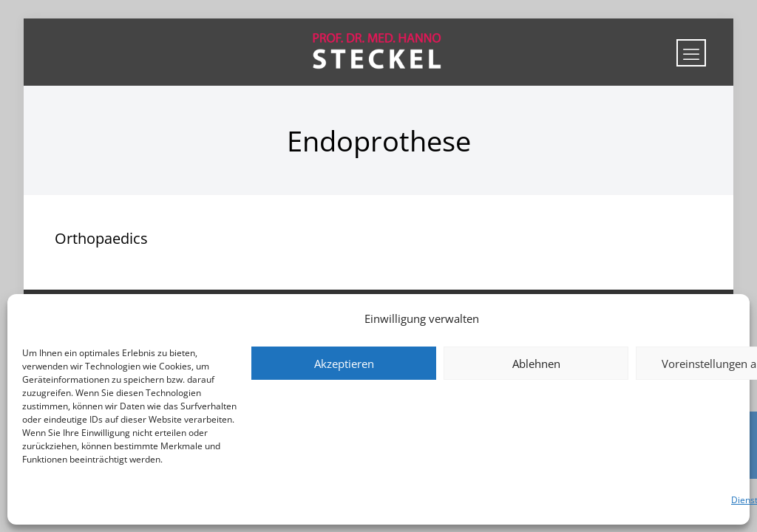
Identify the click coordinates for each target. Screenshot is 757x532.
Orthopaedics (101, 238)
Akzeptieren (344, 364)
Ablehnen (536, 364)
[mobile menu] (691, 53)
